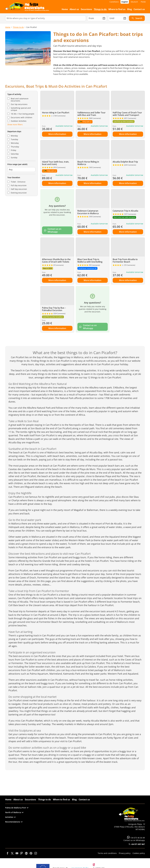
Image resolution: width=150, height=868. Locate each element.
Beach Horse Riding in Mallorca (88, 163)
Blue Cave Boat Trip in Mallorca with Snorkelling (90, 261)
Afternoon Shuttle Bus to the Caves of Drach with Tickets (56, 261)
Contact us (84, 800)
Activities (10, 817)
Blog (74, 800)
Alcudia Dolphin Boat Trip (125, 162)
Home (8, 27)
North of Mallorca (14, 812)
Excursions (30, 800)
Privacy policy (125, 853)
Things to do (18, 27)
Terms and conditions (107, 853)
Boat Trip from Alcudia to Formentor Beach (125, 261)
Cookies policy (139, 853)
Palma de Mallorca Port (17, 808)
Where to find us (61, 800)
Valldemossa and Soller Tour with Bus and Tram (91, 114)
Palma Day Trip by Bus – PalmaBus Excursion (54, 309)
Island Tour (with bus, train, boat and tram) (56, 163)
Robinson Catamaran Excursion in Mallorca (88, 212)
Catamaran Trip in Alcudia (125, 211)
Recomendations (14, 822)
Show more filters (15, 124)
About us (18, 800)
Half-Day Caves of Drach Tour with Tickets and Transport (127, 114)
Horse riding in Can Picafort (56, 113)
